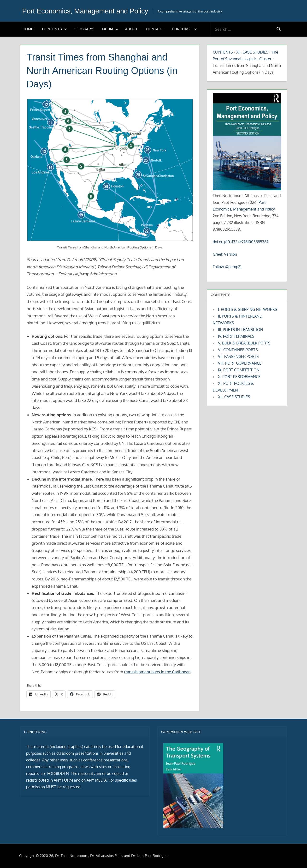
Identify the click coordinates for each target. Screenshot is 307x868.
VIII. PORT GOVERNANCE (240, 363)
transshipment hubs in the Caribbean (157, 672)
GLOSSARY (83, 29)
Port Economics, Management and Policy (92, 11)
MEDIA (110, 29)
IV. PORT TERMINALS (236, 336)
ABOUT (131, 29)
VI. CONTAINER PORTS (238, 350)
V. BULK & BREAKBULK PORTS (244, 343)
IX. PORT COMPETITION (239, 370)
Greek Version (225, 254)
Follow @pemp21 (227, 267)
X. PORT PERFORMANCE (239, 377)
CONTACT (155, 29)
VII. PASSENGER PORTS (238, 356)
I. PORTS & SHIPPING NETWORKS (248, 309)
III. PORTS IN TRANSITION (241, 330)
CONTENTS (55, 29)
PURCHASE (184, 29)
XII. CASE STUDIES (252, 52)
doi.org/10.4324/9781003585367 (241, 242)
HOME (28, 29)
